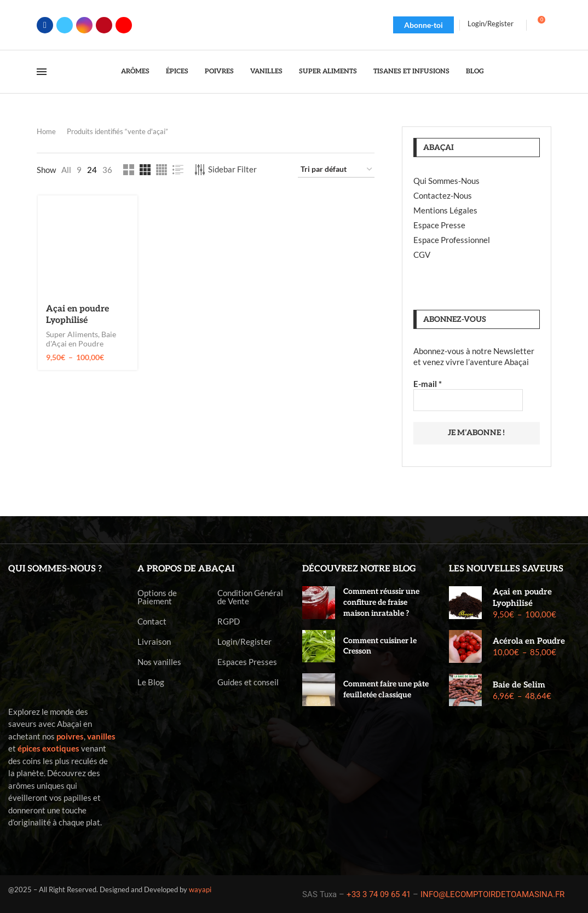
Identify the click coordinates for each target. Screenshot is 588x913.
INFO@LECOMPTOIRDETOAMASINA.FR (492, 894)
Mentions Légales (445, 210)
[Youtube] (124, 25)
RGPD (229, 622)
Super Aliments (328, 71)
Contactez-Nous (443, 195)
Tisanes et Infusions (411, 71)
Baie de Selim (519, 685)
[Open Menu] (42, 72)
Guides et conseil (248, 682)
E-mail (428, 384)
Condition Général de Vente (250, 597)
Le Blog (151, 682)
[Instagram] (84, 25)
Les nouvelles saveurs (506, 569)
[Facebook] (45, 25)
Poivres (219, 71)
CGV (422, 255)
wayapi (200, 889)
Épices (177, 71)
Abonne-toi (423, 25)
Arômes (135, 71)
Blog (475, 71)
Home (46, 131)
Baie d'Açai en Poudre (81, 339)
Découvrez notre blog (359, 569)
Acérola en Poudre (529, 641)
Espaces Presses (247, 662)
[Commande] (336, 170)
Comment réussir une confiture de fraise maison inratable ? (381, 602)
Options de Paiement (157, 597)
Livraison (154, 642)
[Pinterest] (104, 25)
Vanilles (266, 71)
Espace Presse (439, 225)
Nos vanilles (159, 662)
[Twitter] (65, 25)
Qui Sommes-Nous (446, 181)
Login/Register (244, 642)
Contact (152, 622)
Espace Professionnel (452, 240)
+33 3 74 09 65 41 (379, 894)
